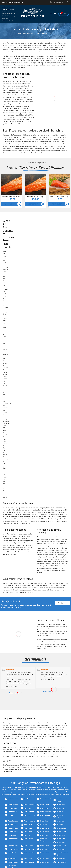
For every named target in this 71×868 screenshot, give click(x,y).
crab (4, 507)
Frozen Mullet (28, 571)
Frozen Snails (61, 589)
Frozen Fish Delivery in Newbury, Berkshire (17, 733)
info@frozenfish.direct (45, 308)
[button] (35, 830)
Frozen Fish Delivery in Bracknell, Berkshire (17, 716)
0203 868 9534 (26, 263)
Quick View (21, 176)
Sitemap (4, 858)
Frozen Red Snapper (44, 579)
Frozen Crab (60, 548)
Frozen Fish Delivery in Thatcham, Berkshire (17, 746)
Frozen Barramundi (30, 544)
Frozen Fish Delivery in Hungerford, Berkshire (18, 726)
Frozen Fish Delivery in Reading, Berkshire (17, 736)
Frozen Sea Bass (62, 585)
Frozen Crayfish (13, 551)
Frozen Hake (60, 560)
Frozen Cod (28, 548)
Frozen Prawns (29, 578)
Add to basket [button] (10, 204)
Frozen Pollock (61, 575)
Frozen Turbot (45, 598)
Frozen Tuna (28, 598)
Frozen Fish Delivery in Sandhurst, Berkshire (17, 739)
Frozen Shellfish (29, 589)
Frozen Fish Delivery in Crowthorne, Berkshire (18, 719)
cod (59, 56)
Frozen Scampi (45, 585)
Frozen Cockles (12, 548)
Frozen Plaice (44, 575)
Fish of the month (46, 538)
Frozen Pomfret (13, 578)
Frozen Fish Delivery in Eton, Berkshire (16, 723)
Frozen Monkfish (13, 571)
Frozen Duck (60, 551)
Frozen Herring (29, 564)
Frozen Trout (12, 598)
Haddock (62, 383)
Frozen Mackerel (61, 568)
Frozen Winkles (45, 602)
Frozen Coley (44, 548)
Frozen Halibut (12, 564)
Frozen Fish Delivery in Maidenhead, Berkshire (18, 729)
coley (26, 99)
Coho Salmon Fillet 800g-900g (35, 197)
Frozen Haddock (45, 560)
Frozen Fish (27, 58)
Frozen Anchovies (13, 544)
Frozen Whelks (61, 598)
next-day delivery (25, 634)
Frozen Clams (61, 544)
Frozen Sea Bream (13, 589)
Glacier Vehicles (22, 782)
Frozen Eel (11, 555)
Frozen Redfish (61, 578)
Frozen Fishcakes (13, 560)
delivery (20, 88)
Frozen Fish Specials (60, 556)
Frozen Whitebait (13, 602)
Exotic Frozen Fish (13, 538)
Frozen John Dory (13, 568)
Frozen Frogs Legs (30, 560)
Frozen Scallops (29, 585)
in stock (44, 325)
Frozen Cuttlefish (29, 551)
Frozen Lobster (45, 568)
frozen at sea (60, 368)
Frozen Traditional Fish (62, 593)
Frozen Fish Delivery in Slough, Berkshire (16, 743)
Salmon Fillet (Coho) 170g (59, 197)
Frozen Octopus (61, 571)
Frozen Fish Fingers (30, 555)
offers (37, 142)
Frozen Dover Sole (46, 551)
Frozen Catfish (45, 544)
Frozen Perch (28, 575)
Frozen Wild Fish (29, 602)
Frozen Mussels (45, 571)
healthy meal (6, 228)
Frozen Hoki (44, 564)
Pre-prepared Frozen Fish (12, 606)
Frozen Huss (60, 564)
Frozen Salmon (61, 582)
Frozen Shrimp (45, 589)
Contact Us (63, 343)
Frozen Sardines (13, 585)
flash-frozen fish (44, 65)
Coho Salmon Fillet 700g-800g (12, 197)
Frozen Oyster (12, 575)
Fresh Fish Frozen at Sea (62, 539)
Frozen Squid (12, 592)
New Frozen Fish (61, 602)
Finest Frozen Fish (30, 538)
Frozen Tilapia (45, 592)
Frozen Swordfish (29, 592)
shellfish (38, 465)
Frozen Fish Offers (46, 555)
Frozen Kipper (28, 568)
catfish (64, 476)
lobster (38, 507)
